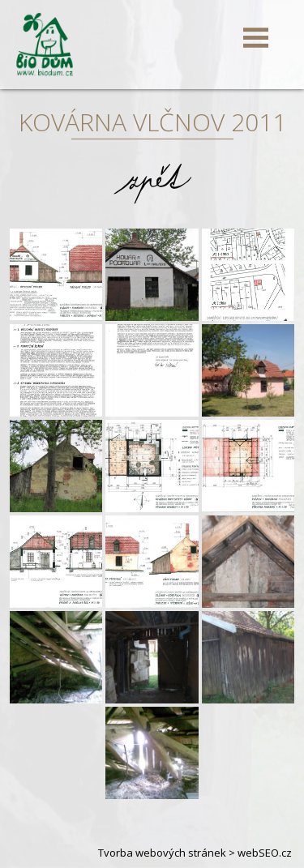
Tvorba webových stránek (162, 853)
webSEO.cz (265, 853)
